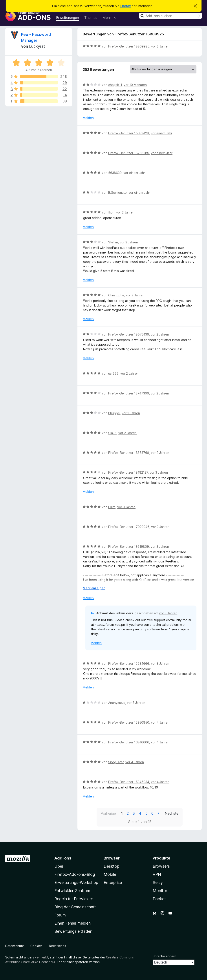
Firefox (126, 6)
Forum (60, 915)
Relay (158, 882)
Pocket (159, 899)
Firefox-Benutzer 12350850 (129, 722)
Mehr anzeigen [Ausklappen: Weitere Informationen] (94, 588)
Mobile (110, 874)
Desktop (111, 866)
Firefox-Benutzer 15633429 (129, 133)
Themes (91, 18)
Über (59, 866)
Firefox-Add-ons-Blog (75, 874)
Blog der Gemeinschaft (75, 907)
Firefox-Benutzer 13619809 (129, 547)
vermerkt (42, 957)
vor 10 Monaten (135, 85)
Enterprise (113, 882)
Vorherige (108, 813)
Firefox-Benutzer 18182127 (128, 472)
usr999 (113, 373)
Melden (88, 118)
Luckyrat (37, 46)
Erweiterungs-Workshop (76, 882)
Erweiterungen (68, 18)
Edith (112, 507)
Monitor (160, 891)
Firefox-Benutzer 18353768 (129, 453)
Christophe (116, 295)
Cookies (36, 946)
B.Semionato (117, 193)
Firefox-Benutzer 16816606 (129, 742)
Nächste (172, 813)
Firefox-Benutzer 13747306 (129, 393)
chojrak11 (115, 85)
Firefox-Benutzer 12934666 (129, 663)
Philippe (114, 413)
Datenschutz (15, 946)
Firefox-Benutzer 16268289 (129, 153)
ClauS (112, 433)
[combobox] (170, 16)
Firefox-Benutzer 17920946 (129, 527)
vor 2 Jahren (160, 46)
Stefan (113, 242)
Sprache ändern (164, 956)
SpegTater (116, 762)
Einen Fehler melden (72, 923)
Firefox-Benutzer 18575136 (129, 334)
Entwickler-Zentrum (72, 891)
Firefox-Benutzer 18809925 (129, 46)
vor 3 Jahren (159, 472)
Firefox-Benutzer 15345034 (129, 782)
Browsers (161, 866)
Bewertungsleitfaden (73, 931)
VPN (157, 874)
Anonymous (117, 703)
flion (111, 212)
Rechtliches (58, 946)
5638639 (115, 173)
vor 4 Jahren (160, 722)
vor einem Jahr (161, 133)
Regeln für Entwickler (74, 899)
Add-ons (63, 858)
